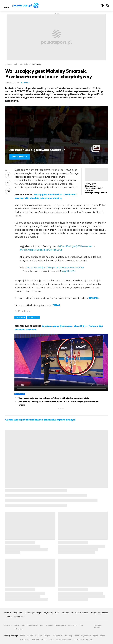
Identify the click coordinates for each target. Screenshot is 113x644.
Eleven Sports (61, 625)
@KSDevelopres (84, 246)
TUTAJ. (56, 305)
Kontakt (7, 613)
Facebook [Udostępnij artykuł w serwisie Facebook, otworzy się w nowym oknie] (8, 175)
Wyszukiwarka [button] (108, 6)
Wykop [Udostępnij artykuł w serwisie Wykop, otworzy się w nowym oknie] (8, 191)
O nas (9, 616)
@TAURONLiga (67, 246)
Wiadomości (33, 625)
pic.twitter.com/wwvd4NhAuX (68, 267)
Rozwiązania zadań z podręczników (70, 639)
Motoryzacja (25, 639)
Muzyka (89, 639)
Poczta (30, 636)
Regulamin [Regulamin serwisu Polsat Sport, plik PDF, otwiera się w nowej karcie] (18, 613)
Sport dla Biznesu (98, 626)
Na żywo (47, 636)
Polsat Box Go (20, 625)
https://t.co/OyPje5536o (49, 250)
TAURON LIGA (33, 318)
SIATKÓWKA (20, 318)
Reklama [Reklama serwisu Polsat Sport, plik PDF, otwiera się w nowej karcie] (65, 613)
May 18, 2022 (68, 271)
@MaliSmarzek (28, 250)
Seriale (44, 639)
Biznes (102, 636)
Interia (22, 636)
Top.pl (51, 639)
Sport (42, 625)
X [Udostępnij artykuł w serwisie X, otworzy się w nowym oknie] (8, 183)
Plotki (77, 636)
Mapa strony (19, 616)
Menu (6, 8)
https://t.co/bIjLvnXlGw (39, 267)
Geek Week (73, 625)
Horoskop (68, 636)
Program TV (58, 636)
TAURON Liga (36, 64)
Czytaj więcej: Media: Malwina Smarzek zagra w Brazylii (40, 420)
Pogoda (50, 625)
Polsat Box (18, 629)
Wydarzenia (86, 636)
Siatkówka (24, 64)
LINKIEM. (94, 298)
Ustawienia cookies (80, 613)
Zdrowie (35, 639)
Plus (81, 625)
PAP (57, 613)
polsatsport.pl (11, 64)
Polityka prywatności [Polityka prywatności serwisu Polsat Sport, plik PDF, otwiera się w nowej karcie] (99, 613)
